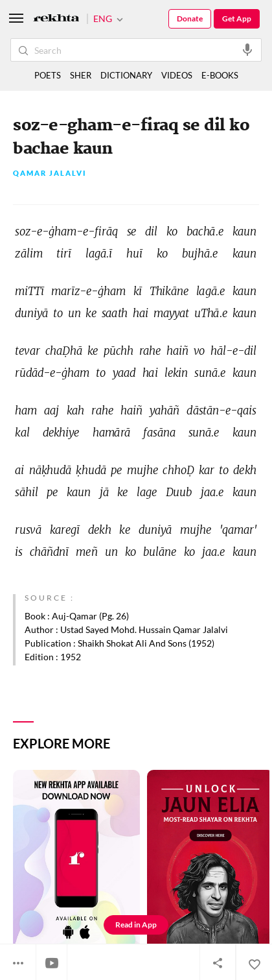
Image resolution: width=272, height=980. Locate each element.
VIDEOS (177, 75)
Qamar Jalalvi (50, 173)
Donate (190, 18)
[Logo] (56, 19)
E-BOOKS (220, 75)
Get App (237, 18)
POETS (48, 75)
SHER (81, 75)
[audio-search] (247, 49)
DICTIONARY (126, 75)
